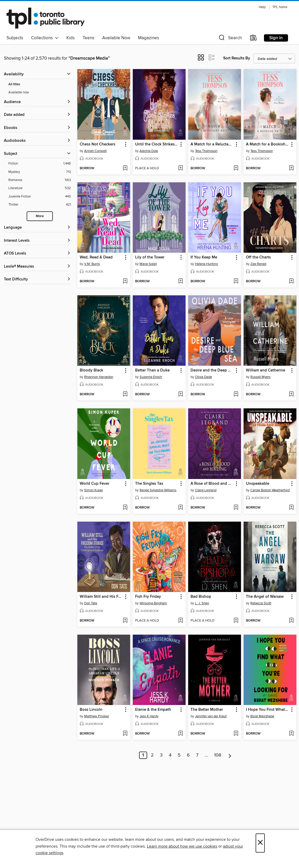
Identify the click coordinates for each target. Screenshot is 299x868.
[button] (230, 39)
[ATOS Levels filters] (37, 254)
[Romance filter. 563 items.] (40, 180)
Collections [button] (45, 38)
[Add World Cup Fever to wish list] (125, 508)
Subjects (15, 38)
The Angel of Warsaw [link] (265, 597)
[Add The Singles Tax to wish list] (180, 508)
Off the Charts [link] (258, 257)
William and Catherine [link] (266, 370)
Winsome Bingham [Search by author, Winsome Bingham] (153, 603)
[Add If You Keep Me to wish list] (236, 281)
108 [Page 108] (218, 755)
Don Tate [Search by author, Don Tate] (91, 603)
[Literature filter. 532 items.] (40, 188)
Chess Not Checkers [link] (97, 144)
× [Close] (260, 843)
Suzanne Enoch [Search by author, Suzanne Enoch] (151, 377)
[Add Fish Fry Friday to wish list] (180, 621)
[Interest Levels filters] (37, 241)
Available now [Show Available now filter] (19, 92)
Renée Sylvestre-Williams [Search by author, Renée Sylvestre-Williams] (158, 490)
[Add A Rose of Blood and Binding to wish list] (236, 508)
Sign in (276, 38)
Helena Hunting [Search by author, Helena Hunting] (206, 264)
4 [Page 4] (170, 755)
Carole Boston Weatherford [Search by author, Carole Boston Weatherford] (270, 490)
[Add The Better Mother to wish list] (236, 734)
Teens (88, 38)
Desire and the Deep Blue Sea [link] (212, 370)
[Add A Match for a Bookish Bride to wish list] (291, 168)
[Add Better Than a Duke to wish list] (180, 394)
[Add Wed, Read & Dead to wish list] (125, 281)
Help (262, 7)
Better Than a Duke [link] (152, 370)
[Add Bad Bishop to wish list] (236, 621)
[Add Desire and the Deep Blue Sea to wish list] (236, 394)
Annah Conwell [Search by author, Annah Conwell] (95, 151)
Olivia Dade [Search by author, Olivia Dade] (203, 377)
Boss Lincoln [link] (91, 710)
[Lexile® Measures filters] (37, 267)
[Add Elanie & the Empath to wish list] (180, 734)
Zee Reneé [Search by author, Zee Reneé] (258, 264)
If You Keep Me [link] (204, 257)
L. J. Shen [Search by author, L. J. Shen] (202, 603)
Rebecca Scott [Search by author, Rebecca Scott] (261, 603)
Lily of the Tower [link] (150, 257)
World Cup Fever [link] (94, 484)
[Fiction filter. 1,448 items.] (40, 164)
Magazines (149, 38)
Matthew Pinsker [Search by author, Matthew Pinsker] (97, 716)
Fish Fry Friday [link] (148, 597)
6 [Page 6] (188, 755)
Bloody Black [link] (91, 370)
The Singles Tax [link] (149, 484)
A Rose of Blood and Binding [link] (212, 484)
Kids (71, 38)
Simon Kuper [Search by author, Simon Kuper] (94, 490)
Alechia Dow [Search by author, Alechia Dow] (149, 151)
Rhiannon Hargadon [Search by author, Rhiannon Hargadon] (99, 377)
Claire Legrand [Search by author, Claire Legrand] (206, 490)
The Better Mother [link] (207, 710)
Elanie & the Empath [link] (153, 710)
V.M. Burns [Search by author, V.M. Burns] (92, 264)
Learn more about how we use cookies (182, 846)
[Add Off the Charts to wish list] (291, 281)
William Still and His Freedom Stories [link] (101, 597)
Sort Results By (237, 58)
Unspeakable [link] (258, 484)
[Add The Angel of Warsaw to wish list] (291, 621)
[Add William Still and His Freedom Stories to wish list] (125, 621)
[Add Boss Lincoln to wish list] (125, 734)
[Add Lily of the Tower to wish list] (180, 281)
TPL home (280, 7)
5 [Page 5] (179, 755)
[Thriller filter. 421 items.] (40, 205)
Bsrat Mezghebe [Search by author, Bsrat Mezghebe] (262, 716)
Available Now (116, 38)
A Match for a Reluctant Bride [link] (212, 144)
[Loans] (254, 39)
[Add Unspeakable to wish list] (291, 508)
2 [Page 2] (152, 755)
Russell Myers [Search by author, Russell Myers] (260, 377)
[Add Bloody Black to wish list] (125, 394)
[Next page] (230, 755)
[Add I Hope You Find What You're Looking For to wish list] (291, 734)
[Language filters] (37, 228)
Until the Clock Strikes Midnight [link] (157, 144)
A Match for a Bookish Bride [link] (268, 144)
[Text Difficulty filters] (37, 280)
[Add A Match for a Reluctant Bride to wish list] (236, 168)
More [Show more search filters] (40, 216)
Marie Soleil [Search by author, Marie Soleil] (148, 264)
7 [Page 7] (197, 755)
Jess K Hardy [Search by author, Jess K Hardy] (149, 716)
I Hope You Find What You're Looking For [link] (268, 710)
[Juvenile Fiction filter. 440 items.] (40, 197)
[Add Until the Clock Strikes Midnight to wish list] (180, 168)
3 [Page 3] (161, 755)
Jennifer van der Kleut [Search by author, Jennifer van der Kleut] (211, 716)
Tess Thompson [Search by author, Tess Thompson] (206, 151)
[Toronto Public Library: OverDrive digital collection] (45, 18)
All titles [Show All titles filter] (14, 84)
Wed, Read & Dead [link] (96, 257)
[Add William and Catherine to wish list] (291, 394)
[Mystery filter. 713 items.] (40, 172)
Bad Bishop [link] (201, 597)
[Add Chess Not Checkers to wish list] (125, 168)
